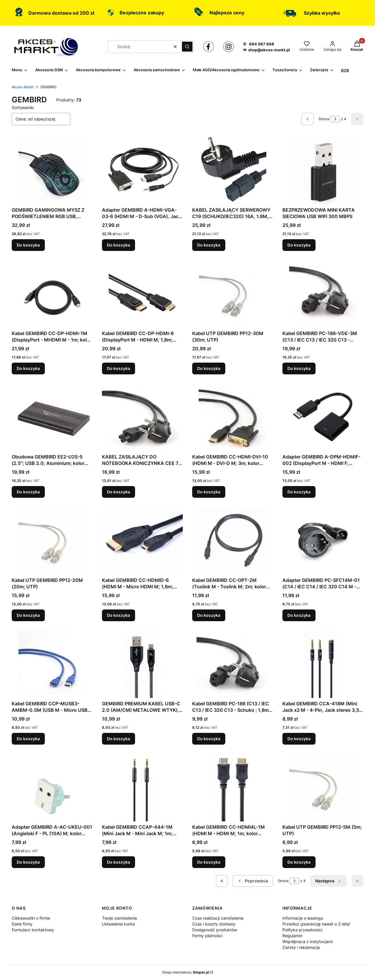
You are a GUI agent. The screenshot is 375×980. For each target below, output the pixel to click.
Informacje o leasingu (303, 918)
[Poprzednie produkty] (253, 881)
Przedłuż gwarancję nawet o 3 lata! (316, 924)
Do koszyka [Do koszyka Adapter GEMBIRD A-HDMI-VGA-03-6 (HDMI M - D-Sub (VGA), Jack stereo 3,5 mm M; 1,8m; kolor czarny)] (119, 245)
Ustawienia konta (118, 924)
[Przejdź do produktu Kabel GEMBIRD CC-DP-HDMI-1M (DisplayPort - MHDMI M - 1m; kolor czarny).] (52, 294)
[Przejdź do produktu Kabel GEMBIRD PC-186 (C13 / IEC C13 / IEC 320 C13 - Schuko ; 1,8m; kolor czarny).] (233, 664)
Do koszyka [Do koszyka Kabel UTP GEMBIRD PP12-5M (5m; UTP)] (299, 862)
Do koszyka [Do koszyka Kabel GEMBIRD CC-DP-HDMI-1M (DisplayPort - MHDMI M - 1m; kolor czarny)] (28, 368)
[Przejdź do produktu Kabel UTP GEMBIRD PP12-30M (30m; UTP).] (233, 294)
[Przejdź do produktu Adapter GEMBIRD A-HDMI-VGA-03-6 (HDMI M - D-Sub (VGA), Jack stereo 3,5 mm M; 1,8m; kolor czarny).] (142, 171)
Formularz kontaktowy (33, 930)
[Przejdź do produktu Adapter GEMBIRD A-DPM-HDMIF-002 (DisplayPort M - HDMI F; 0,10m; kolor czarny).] (323, 417)
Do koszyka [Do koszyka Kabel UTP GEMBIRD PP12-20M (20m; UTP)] (28, 615)
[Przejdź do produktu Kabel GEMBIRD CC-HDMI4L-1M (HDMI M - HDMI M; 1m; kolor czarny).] (233, 788)
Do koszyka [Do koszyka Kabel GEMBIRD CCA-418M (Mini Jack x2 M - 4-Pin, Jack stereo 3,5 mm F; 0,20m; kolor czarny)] (299, 739)
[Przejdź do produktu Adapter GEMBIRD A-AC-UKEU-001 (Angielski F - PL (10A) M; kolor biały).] (52, 788)
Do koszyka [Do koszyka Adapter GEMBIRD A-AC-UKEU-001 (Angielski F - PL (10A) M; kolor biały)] (28, 862)
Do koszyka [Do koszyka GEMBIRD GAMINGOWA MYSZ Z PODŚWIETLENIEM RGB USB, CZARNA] (28, 245)
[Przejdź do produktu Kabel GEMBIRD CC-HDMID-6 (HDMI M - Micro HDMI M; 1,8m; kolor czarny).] (142, 541)
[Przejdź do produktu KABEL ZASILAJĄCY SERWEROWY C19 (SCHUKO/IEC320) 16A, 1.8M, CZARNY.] (233, 171)
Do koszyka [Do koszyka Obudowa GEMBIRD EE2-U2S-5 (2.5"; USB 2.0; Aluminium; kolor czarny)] (28, 492)
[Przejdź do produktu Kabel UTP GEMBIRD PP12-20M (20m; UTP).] (52, 541)
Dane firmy (22, 924)
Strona (324, 119)
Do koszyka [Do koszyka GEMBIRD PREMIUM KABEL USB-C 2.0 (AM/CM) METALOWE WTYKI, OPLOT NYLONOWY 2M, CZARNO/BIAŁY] (119, 739)
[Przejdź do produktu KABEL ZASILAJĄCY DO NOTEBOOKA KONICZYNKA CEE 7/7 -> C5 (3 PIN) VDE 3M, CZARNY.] (142, 417)
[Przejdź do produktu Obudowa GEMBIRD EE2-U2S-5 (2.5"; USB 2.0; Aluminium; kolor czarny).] (52, 417)
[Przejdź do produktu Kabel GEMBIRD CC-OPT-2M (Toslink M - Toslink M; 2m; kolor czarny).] (233, 541)
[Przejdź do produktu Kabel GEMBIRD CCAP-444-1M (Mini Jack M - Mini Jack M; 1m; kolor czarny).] (142, 788)
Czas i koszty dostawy (214, 924)
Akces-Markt (23, 87)
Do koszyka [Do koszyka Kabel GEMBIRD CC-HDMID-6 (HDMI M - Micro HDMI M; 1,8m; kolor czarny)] (119, 615)
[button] (187, 47)
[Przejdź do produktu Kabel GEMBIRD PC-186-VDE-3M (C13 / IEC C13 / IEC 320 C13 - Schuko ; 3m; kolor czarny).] (323, 294)
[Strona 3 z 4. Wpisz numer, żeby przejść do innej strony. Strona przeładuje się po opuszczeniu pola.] (335, 119)
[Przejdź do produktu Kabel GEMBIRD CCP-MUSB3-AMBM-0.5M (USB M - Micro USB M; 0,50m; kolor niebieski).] (52, 664)
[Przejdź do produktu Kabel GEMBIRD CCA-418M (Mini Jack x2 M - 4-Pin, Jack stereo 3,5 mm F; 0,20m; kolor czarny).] (323, 664)
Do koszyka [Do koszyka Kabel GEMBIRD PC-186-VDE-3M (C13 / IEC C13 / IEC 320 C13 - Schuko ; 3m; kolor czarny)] (299, 368)
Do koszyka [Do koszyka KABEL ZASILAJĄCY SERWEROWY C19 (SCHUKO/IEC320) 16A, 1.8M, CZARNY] (209, 245)
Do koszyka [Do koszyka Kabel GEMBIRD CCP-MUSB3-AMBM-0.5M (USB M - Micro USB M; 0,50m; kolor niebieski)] (28, 739)
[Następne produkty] (329, 881)
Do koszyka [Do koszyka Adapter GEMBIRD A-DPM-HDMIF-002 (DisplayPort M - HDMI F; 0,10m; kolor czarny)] (299, 492)
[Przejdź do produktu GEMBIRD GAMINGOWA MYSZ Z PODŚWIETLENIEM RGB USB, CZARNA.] (52, 171)
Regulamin (292, 936)
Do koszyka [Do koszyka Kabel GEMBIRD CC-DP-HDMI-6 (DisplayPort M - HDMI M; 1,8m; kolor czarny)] (119, 368)
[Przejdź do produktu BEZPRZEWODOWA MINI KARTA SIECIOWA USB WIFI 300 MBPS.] (323, 171)
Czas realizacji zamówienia (218, 918)
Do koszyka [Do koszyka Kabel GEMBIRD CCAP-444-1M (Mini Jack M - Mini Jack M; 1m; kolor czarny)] (119, 862)
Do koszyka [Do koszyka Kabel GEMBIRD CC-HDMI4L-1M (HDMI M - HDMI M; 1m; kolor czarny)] (209, 862)
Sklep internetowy (186, 972)
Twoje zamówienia (119, 918)
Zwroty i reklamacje (301, 947)
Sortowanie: (23, 107)
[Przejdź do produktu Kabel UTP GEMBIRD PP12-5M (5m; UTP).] (323, 788)
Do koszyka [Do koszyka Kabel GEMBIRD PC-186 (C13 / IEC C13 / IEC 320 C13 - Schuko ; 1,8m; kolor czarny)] (209, 739)
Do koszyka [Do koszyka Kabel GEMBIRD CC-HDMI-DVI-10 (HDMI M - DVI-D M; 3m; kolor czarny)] (209, 492)
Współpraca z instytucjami (308, 941)
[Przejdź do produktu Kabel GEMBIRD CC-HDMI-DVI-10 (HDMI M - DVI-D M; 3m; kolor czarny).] (233, 417)
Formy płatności (207, 936)
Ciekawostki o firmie (31, 918)
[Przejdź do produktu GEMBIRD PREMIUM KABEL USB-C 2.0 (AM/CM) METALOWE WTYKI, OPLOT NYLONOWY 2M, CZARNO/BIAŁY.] (142, 664)
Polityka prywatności (302, 930)
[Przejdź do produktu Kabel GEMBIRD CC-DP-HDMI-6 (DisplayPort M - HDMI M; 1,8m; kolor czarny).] (142, 294)
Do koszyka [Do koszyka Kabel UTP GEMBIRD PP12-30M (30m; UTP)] (209, 368)
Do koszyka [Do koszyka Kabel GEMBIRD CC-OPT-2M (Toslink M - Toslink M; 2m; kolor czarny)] (209, 615)
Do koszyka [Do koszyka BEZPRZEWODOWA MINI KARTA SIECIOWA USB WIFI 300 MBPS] (299, 245)
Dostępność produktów (215, 930)
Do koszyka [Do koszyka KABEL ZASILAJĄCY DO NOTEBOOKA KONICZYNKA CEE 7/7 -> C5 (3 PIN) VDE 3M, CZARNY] (119, 492)
